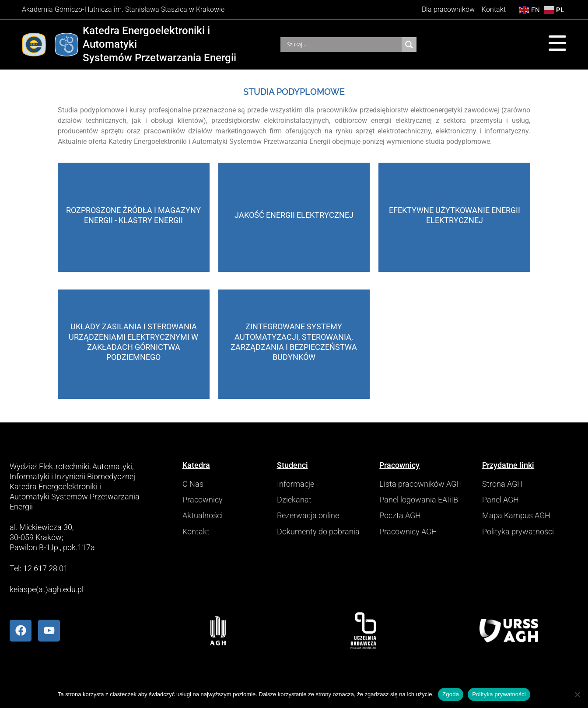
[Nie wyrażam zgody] (577, 694)
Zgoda (451, 694)
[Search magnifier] (409, 45)
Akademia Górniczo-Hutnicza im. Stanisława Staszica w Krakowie (123, 9)
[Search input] (343, 45)
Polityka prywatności (499, 694)
